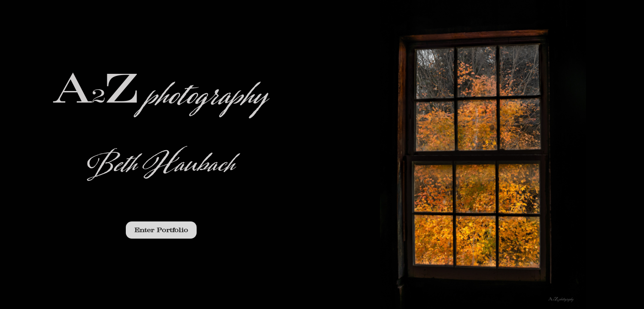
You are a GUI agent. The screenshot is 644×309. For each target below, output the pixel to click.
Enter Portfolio (161, 230)
